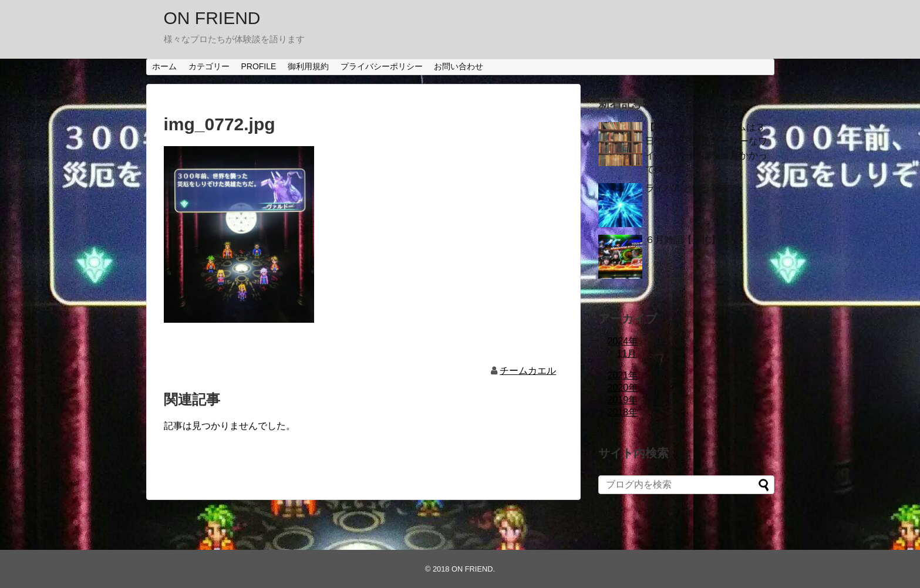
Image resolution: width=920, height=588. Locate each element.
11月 (627, 354)
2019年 (623, 400)
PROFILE (258, 66)
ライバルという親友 (688, 188)
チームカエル (528, 371)
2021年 (623, 375)
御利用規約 (308, 66)
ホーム (164, 66)
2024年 (623, 341)
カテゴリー (209, 66)
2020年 (623, 388)
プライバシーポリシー (382, 66)
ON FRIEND (212, 18)
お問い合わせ (459, 66)
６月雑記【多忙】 (683, 240)
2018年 (623, 412)
